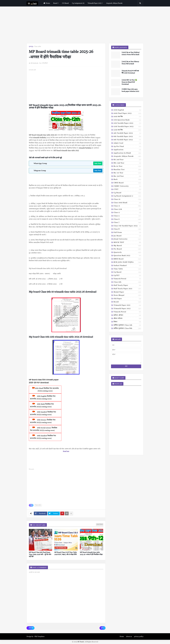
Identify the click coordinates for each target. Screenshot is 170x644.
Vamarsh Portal (127, 279)
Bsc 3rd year (127, 176)
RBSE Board (127, 259)
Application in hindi (127, 153)
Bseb (127, 180)
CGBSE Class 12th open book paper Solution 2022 (130, 90)
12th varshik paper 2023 (127, 127)
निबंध (127, 322)
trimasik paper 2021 (127, 305)
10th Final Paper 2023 (127, 114)
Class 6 (127, 219)
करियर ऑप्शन (127, 315)
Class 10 (127, 200)
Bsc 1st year (127, 173)
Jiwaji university (127, 239)
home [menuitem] (46, 3)
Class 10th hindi (127, 203)
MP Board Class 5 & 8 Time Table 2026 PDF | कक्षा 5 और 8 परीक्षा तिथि (66, 553)
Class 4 (127, 213)
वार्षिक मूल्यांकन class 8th (127, 329)
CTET (127, 190)
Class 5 (127, 216)
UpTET (127, 276)
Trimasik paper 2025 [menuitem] (95, 3)
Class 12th (127, 210)
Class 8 (127, 229)
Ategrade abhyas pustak (127, 157)
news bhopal (127, 296)
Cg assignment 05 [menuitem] (78, 3)
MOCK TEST (127, 243)
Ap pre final (127, 147)
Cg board (127, 193)
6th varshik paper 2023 (127, 137)
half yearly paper (127, 286)
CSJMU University (127, 186)
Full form (127, 233)
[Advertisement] (85, 25)
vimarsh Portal (127, 312)
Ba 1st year (127, 166)
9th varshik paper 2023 (127, 140)
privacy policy (139, 637)
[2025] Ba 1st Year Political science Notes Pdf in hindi (131, 54)
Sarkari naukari (127, 266)
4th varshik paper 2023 (127, 133)
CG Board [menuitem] (65, 3)
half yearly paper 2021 (127, 289)
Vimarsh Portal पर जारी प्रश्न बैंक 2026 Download (130, 72)
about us (129, 637)
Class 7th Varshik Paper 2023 (127, 226)
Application (127, 150)
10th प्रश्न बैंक (127, 117)
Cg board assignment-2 (127, 196)
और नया (31, 628)
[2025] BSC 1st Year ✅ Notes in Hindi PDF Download (129, 82)
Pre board (127, 249)
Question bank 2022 (127, 256)
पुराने (102, 628)
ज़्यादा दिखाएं (100, 524)
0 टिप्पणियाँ (44, 63)
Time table (38, 47)
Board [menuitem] (55, 3)
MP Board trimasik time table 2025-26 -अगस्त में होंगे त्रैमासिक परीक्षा (91, 553)
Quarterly (127, 253)
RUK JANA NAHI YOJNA (127, 262)
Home (122, 637)
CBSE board (127, 183)
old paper (127, 299)
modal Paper (127, 292)
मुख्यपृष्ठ (31, 47)
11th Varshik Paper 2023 (127, 123)
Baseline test (127, 170)
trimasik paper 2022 (127, 309)
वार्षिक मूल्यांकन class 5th (127, 325)
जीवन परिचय (127, 319)
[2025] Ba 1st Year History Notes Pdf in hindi (130, 63)
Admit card (127, 143)
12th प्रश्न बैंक (127, 130)
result (127, 302)
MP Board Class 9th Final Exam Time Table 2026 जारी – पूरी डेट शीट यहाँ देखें (40, 554)
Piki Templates (39, 637)
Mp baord (127, 246)
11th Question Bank (127, 120)
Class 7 (127, 223)
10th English (127, 110)
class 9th (127, 282)
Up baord (127, 272)
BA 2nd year (127, 160)
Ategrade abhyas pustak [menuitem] (114, 3)
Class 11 (127, 206)
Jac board (127, 236)
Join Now (98, 163)
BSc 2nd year (127, 163)
